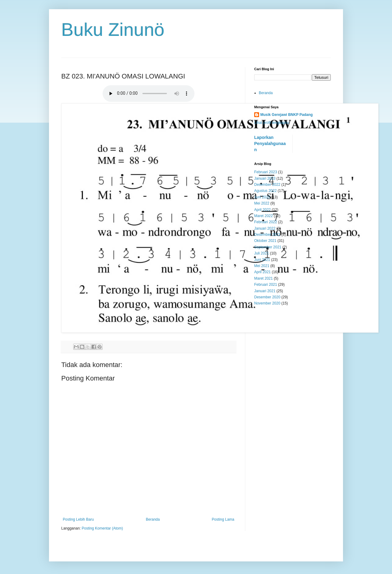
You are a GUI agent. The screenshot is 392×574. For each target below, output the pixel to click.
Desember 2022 (267, 185)
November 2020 (267, 303)
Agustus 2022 (265, 191)
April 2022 (262, 210)
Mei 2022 (262, 203)
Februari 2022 (266, 222)
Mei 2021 (262, 266)
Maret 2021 (264, 278)
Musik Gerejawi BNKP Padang (286, 115)
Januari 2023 (265, 178)
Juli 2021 (262, 253)
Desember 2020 (267, 297)
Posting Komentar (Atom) (102, 528)
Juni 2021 (262, 260)
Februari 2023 (266, 172)
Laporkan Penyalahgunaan (270, 143)
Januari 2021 (265, 291)
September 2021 (268, 247)
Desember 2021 (267, 235)
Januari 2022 (265, 228)
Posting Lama (223, 519)
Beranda (153, 519)
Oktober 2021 (265, 241)
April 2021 (262, 272)
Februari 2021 (266, 285)
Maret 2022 (264, 216)
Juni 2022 (262, 197)
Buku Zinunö (113, 30)
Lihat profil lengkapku (271, 123)
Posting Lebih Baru (78, 519)
